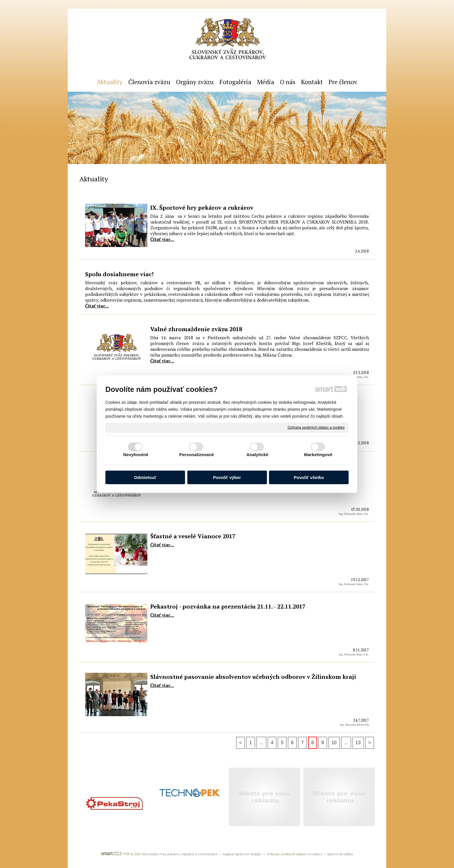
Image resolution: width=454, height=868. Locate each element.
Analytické (257, 455)
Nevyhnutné (136, 455)
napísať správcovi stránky (242, 854)
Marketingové (318, 455)
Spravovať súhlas (340, 854)
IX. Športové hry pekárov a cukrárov (202, 208)
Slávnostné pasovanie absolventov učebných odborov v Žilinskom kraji (253, 677)
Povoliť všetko (309, 477)
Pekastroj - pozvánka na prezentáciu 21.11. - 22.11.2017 (228, 606)
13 (358, 743)
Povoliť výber (227, 477)
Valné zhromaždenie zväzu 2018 (196, 329)
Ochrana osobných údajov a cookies (316, 427)
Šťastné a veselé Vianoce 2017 (193, 536)
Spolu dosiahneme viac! (119, 274)
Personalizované (197, 455)
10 (334, 743)
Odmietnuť (145, 477)
